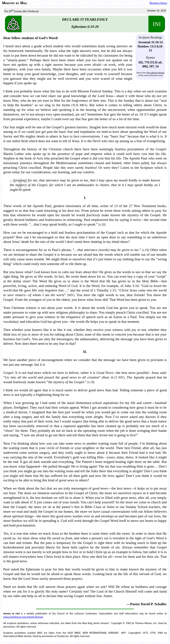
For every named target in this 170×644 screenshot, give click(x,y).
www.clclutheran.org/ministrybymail (23, 617)
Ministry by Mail (15, 3)
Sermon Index (158, 3)
